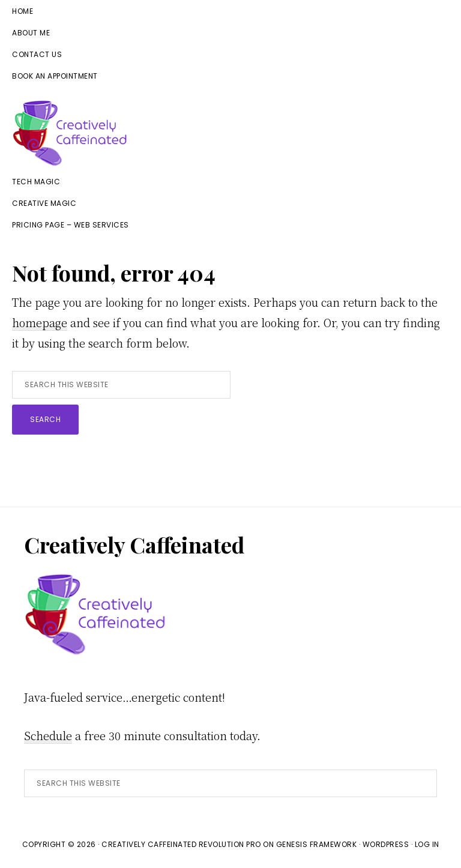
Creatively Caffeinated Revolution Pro (181, 844)
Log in (427, 844)
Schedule (48, 735)
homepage (40, 322)
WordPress (386, 844)
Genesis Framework (317, 844)
